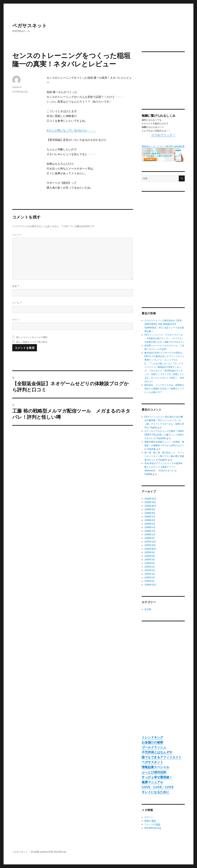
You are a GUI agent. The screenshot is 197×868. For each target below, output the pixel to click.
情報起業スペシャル (155, 767)
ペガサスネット (30, 26)
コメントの (152, 824)
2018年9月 (150, 509)
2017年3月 (150, 574)
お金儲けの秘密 (152, 742)
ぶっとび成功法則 (154, 772)
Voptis (153, 428)
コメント (17, 235)
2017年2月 (150, 578)
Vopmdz (161, 438)
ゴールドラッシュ (154, 747)
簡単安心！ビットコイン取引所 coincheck (163, 146)
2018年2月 (150, 535)
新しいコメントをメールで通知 (32, 337)
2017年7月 (150, 560)
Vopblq (148, 474)
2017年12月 (150, 542)
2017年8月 (150, 556)
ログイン (149, 817)
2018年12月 (150, 499)
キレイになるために (155, 792)
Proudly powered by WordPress (49, 852)
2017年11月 (150, 545)
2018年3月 (150, 531)
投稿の (150, 821)
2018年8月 (150, 513)
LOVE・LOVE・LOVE (158, 787)
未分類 (148, 609)
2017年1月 (149, 581)
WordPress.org (153, 828)
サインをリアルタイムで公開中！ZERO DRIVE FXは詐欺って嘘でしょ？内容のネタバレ (164, 435)
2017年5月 (150, 567)
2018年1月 (150, 538)
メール (17, 303)
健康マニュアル (152, 782)
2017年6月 (150, 563)
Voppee (163, 460)
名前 (16, 286)
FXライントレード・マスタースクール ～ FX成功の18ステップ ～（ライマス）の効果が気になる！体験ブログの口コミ (164, 338)
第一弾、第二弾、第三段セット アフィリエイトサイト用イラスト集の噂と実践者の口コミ (164, 456)
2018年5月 (150, 524)
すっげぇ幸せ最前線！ (157, 777)
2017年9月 (150, 552)
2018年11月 (150, 502)
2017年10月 (150, 549)
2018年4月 (150, 527)
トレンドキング (152, 737)
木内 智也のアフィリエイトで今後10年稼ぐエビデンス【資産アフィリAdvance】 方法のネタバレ (164, 467)
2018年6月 (150, 520)
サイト (16, 320)
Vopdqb (151, 449)
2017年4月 (150, 570)
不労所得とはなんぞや (157, 752)
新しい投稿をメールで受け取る (32, 342)
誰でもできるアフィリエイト (162, 757)
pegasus (17, 87)
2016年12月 (150, 585)
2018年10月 (150, 506)
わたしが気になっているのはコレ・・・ (71, 130)
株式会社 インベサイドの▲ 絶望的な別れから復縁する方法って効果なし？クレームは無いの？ (164, 389)
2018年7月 (150, 517)
